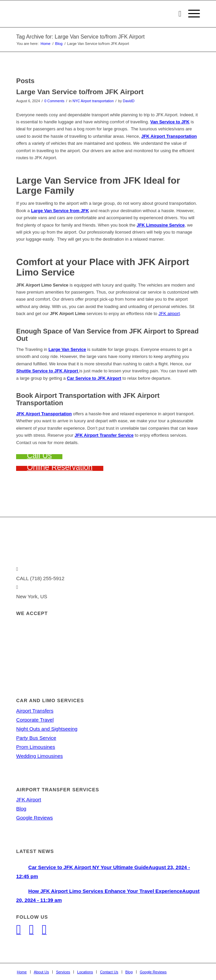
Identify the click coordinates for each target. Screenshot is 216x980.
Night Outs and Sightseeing (47, 729)
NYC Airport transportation (93, 101)
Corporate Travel (35, 720)
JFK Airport (29, 800)
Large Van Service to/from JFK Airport (80, 92)
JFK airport (169, 314)
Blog (21, 809)
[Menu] (191, 14)
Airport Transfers (35, 711)
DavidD (128, 101)
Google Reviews (34, 818)
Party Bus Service (36, 738)
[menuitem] (177, 14)
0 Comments (54, 101)
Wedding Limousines (39, 756)
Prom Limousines (36, 747)
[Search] (177, 14)
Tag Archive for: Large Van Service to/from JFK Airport (80, 37)
